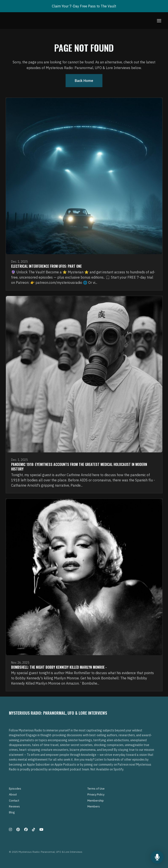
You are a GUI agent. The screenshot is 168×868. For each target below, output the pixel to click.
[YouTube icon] (41, 829)
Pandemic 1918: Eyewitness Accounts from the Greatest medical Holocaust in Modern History (79, 467)
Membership (96, 801)
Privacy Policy (96, 794)
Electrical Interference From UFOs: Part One (46, 266)
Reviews (14, 806)
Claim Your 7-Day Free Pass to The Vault (84, 6)
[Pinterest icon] (18, 829)
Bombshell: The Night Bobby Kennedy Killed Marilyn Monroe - (59, 667)
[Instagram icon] (10, 829)
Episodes (15, 789)
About (13, 794)
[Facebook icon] (26, 829)
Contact (14, 801)
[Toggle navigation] (159, 21)
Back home (84, 81)
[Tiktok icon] (34, 829)
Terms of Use (96, 789)
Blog (12, 812)
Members (94, 806)
